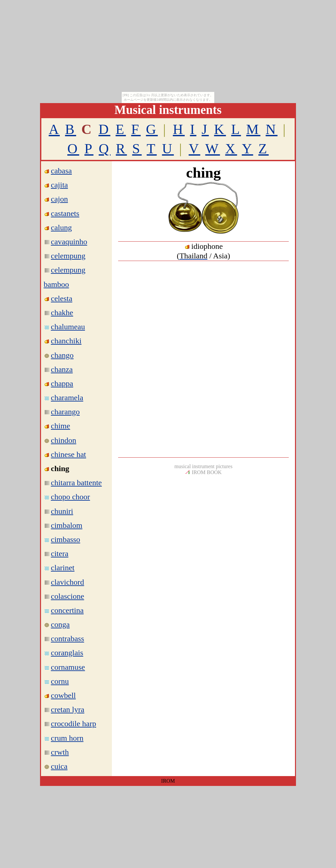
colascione (67, 596)
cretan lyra (68, 709)
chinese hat (68, 454)
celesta (62, 298)
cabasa (61, 171)
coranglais (67, 653)
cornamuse (68, 667)
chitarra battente (76, 483)
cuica (59, 766)
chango (62, 355)
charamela (67, 398)
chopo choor (70, 497)
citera (60, 553)
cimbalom (67, 525)
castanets (65, 213)
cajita (59, 185)
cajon (59, 199)
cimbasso (65, 539)
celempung (68, 256)
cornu (60, 681)
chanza (62, 369)
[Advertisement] (203, 313)
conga (60, 624)
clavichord (67, 582)
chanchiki (66, 341)
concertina (67, 610)
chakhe (62, 313)
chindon (63, 440)
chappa (62, 383)
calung (61, 228)
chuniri (62, 511)
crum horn (67, 738)
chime (61, 426)
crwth (60, 752)
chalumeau (68, 327)
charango (65, 412)
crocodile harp (73, 724)
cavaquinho (69, 242)
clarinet (63, 568)
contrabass (67, 639)
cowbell (63, 695)
